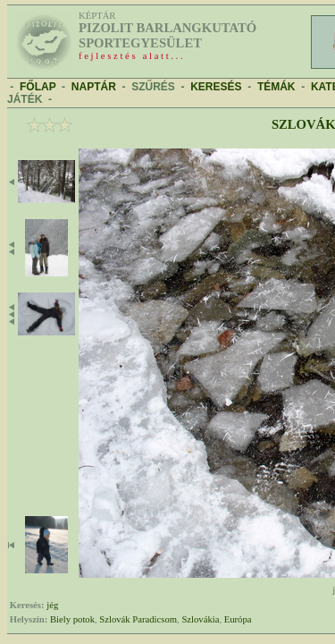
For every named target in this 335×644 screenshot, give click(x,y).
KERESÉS (216, 87)
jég (52, 605)
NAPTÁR (94, 87)
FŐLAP (38, 87)
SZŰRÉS (153, 87)
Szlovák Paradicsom (138, 619)
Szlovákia (200, 619)
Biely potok (72, 619)
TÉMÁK (276, 87)
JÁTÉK (25, 99)
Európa (238, 619)
